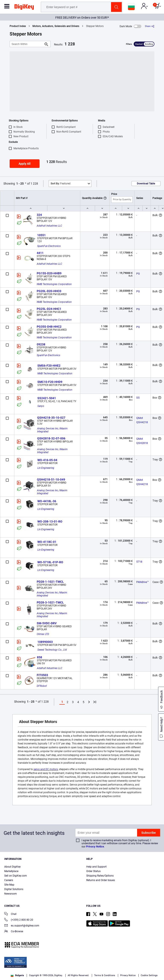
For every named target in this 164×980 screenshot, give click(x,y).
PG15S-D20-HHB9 (49, 273)
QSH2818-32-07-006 (51, 438)
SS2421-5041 (47, 398)
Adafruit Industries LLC (49, 226)
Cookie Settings (149, 975)
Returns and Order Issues (101, 880)
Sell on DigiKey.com (16, 876)
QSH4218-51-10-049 (51, 480)
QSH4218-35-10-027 (51, 418)
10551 (41, 235)
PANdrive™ (143, 582)
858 (40, 657)
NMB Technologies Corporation (54, 284)
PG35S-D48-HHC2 (49, 327)
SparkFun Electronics (49, 246)
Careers (9, 880)
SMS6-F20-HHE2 (49, 366)
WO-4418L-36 (47, 501)
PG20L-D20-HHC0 (49, 291)
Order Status (93, 871)
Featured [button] (61, 184)
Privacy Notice (95, 846)
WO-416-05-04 (47, 460)
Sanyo (41, 406)
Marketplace (11, 871)
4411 (40, 253)
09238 (41, 344)
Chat (10, 914)
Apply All (25, 164)
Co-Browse (14, 932)
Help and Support (96, 867)
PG (138, 274)
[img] (24, 8)
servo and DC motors (46, 769)
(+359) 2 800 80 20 (19, 920)
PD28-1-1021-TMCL (50, 582)
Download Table (146, 184)
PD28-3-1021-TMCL (50, 602)
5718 (139, 562)
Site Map (9, 885)
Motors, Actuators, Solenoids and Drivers (56, 26)
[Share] (150, 26)
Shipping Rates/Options (100, 876)
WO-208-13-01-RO (50, 521)
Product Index (18, 26)
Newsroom (11, 894)
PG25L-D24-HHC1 (49, 309)
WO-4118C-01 (47, 542)
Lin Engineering (46, 468)
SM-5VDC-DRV (47, 623)
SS (138, 398)
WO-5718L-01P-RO (50, 562)
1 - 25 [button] (20, 184)
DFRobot (42, 686)
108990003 (45, 642)
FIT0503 (42, 675)
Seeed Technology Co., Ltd (52, 650)
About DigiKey (12, 867)
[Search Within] (27, 44)
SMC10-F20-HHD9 (50, 382)
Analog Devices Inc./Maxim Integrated (53, 430)
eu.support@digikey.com (22, 926)
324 (39, 215)
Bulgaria (17, 975)
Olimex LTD (43, 634)
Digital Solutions (14, 889)
